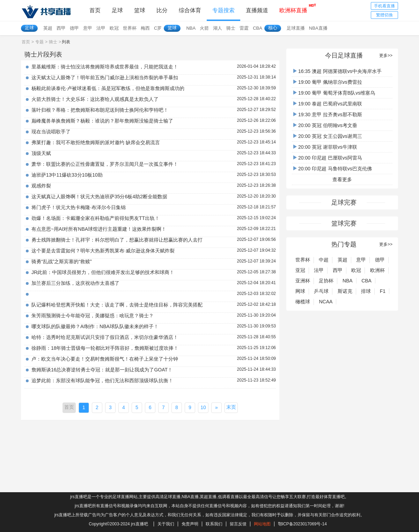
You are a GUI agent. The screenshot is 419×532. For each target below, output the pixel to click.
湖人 (218, 28)
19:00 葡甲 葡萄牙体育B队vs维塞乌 (334, 93)
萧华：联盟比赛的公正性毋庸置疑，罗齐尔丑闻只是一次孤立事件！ (105, 164)
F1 (383, 291)
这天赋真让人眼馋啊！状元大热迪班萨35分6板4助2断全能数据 (99, 197)
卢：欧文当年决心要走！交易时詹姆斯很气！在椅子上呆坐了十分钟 (105, 359)
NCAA (326, 302)
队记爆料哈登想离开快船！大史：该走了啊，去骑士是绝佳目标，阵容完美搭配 (117, 305)
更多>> (386, 56)
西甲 (61, 28)
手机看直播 (384, 6)
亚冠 (300, 270)
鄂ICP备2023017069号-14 (302, 524)
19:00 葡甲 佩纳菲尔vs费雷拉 (328, 82)
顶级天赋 (41, 153)
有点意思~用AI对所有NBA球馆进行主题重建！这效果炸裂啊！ (99, 229)
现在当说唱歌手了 (51, 132)
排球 (366, 291)
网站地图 (262, 524)
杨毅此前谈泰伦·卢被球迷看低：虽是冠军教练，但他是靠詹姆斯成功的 (108, 88)
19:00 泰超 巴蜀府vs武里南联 (328, 104)
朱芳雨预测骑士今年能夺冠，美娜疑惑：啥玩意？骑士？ (93, 316)
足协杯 (326, 281)
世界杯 (130, 28)
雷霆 (244, 28)
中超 (324, 260)
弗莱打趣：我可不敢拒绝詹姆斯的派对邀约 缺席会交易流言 (96, 142)
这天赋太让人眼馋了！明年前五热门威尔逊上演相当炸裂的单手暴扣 (105, 77)
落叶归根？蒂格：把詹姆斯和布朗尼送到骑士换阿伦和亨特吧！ (100, 110)
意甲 (88, 28)
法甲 (101, 28)
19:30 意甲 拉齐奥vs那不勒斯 (328, 114)
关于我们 (166, 524)
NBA (191, 28)
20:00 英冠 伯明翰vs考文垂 (325, 125)
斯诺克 (345, 291)
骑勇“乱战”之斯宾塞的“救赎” (62, 261)
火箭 (204, 28)
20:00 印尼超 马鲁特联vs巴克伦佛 (333, 169)
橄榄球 (303, 302)
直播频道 (257, 10)
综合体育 (190, 10)
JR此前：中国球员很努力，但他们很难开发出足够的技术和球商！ (103, 272)
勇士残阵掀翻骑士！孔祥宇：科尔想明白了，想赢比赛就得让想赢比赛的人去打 (117, 240)
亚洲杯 (303, 281)
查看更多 (342, 179)
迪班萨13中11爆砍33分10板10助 (67, 175)
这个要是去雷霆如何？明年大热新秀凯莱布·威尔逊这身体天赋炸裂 (103, 251)
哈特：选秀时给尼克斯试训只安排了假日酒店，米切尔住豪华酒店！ (105, 337)
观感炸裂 (41, 186)
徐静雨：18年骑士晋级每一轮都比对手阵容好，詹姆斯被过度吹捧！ (105, 348)
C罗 (158, 28)
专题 (39, 42)
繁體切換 (384, 15)
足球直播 (296, 28)
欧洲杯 (377, 270)
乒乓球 (321, 291)
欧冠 (114, 28)
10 (203, 407)
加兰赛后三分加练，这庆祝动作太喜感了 (75, 283)
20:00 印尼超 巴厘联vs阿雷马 (328, 158)
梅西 (145, 28)
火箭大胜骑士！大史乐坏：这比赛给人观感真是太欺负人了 (95, 99)
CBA (258, 28)
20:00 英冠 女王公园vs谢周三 (328, 136)
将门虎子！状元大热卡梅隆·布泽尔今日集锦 (79, 207)
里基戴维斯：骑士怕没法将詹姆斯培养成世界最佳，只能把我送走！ (105, 67)
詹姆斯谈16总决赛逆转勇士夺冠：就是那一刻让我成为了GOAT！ (102, 370)
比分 (162, 10)
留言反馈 (238, 524)
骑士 (231, 28)
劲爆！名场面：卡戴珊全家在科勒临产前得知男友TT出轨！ (95, 218)
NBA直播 (318, 28)
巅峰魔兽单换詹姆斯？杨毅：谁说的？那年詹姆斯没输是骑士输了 (102, 121)
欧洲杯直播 (293, 8)
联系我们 (214, 524)
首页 (95, 10)
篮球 (140, 10)
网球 (300, 291)
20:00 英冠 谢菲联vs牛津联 (325, 147)
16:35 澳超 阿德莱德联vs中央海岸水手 (337, 71)
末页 (231, 407)
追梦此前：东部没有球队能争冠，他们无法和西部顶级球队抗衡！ (102, 380)
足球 (117, 10)
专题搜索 (223, 10)
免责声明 (190, 524)
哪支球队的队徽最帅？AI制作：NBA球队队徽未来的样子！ (95, 326)
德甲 (74, 28)
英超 (48, 28)
